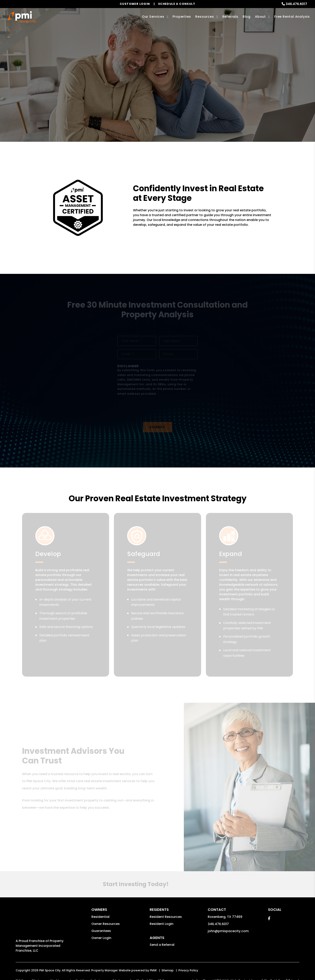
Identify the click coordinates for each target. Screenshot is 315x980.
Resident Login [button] (162, 879)
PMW (153, 918)
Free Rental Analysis (292, 17)
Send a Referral (162, 900)
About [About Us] (260, 17)
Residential (100, 872)
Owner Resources (106, 879)
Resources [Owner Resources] (205, 17)
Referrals (230, 17)
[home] (22, 17)
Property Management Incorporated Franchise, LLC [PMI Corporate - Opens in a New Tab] (40, 877)
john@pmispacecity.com (228, 886)
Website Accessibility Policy (148, 932)
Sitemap (168, 918)
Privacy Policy (188, 918)
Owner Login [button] (101, 893)
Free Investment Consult (157, 95)
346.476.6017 (296, 4)
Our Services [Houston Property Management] (153, 17)
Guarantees (101, 886)
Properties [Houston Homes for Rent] (182, 17)
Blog (247, 17)
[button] (269, 874)
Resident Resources (166, 872)
